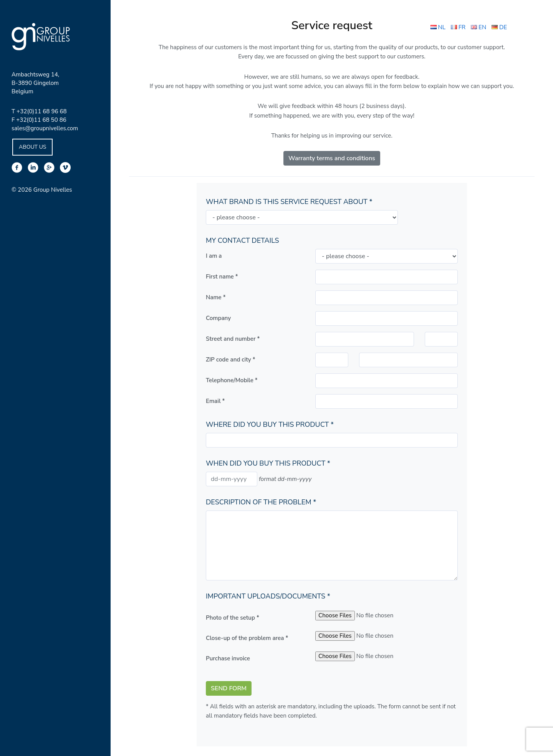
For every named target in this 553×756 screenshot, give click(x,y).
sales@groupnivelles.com (45, 128)
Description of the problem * (261, 502)
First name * (222, 277)
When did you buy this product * (268, 463)
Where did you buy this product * (270, 424)
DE (499, 27)
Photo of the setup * (233, 618)
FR (458, 27)
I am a (214, 256)
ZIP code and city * (231, 360)
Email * (215, 401)
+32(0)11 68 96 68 (42, 111)
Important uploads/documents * (268, 596)
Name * (216, 297)
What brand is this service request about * (289, 202)
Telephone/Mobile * (232, 380)
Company (218, 318)
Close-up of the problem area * (247, 638)
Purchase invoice (228, 658)
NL (438, 27)
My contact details (243, 240)
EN (478, 27)
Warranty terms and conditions (332, 158)
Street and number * (233, 339)
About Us (32, 147)
